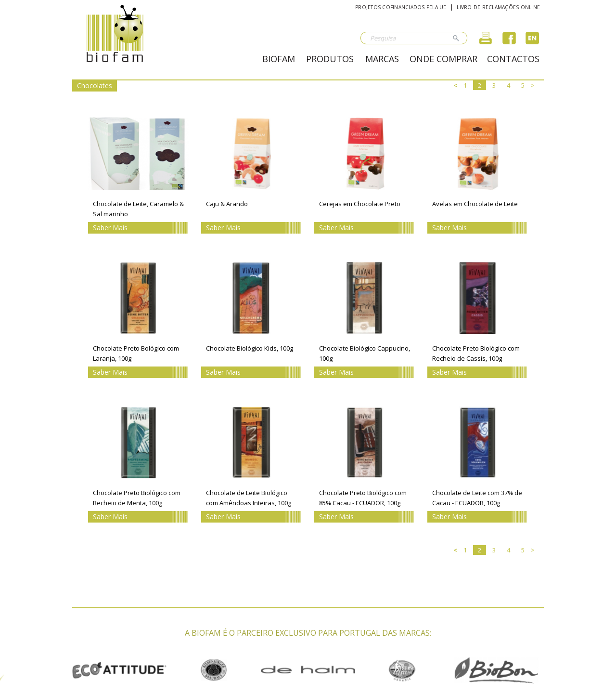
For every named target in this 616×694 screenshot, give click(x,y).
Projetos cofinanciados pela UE (401, 7)
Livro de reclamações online (498, 7)
